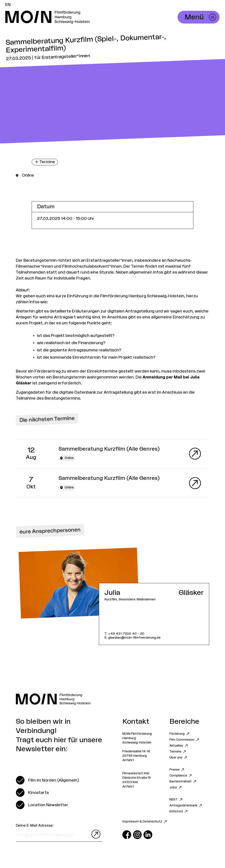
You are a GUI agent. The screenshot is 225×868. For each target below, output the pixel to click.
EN (8, 5)
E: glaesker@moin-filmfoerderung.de (132, 637)
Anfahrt (128, 760)
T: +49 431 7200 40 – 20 (124, 634)
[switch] (47, 780)
